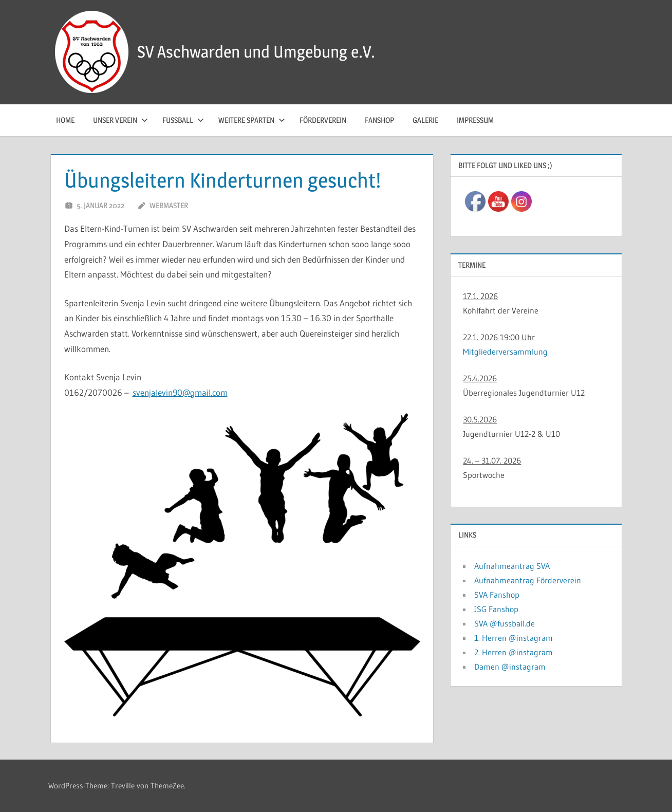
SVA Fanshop (497, 595)
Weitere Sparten (252, 120)
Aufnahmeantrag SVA (512, 566)
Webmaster (169, 205)
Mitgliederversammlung (505, 352)
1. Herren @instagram (514, 638)
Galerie (425, 120)
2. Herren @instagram (514, 652)
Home (65, 120)
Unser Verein (120, 120)
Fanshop (379, 120)
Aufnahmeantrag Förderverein (528, 580)
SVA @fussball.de (505, 623)
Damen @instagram (510, 667)
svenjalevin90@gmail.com (180, 392)
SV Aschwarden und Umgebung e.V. (256, 52)
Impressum (475, 120)
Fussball (183, 120)
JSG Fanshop (496, 609)
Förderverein (323, 120)
